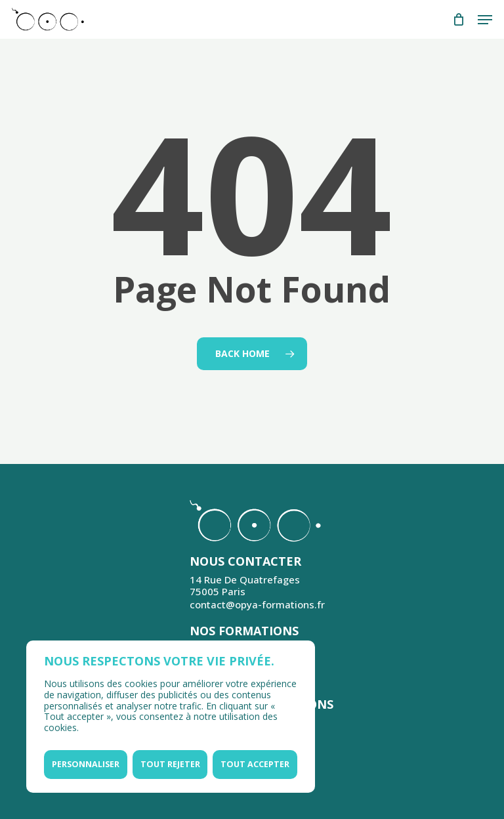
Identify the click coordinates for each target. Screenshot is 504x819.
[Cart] (458, 19)
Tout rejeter (170, 764)
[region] (171, 717)
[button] (485, 20)
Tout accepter (255, 764)
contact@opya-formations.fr (257, 604)
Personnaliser (86, 764)
